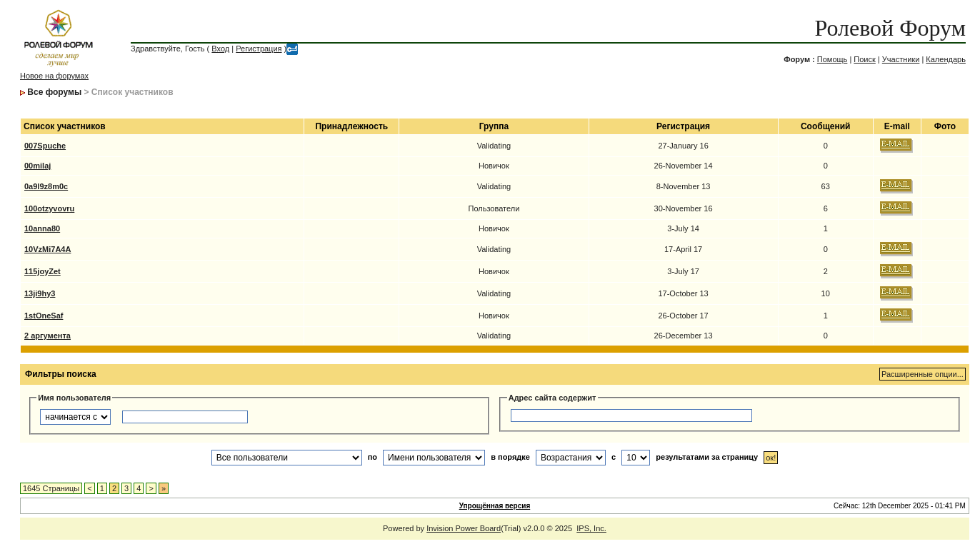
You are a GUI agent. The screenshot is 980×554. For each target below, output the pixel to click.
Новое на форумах (54, 76)
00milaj (37, 166)
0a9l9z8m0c (46, 186)
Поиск (864, 59)
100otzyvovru (49, 208)
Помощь (832, 59)
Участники (901, 59)
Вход (220, 49)
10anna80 (42, 228)
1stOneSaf (44, 316)
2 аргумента (47, 336)
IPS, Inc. (591, 528)
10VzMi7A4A (47, 249)
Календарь (946, 59)
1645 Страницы (51, 488)
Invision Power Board (464, 528)
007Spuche (45, 146)
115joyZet (42, 271)
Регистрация (259, 49)
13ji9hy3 (40, 293)
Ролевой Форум (890, 28)
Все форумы (54, 92)
